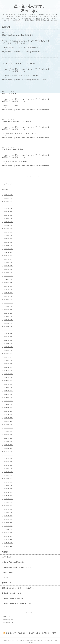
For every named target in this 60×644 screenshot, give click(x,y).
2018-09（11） (9, 502)
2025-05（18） (9, 232)
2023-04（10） (9, 317)
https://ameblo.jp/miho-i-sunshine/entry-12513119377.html (26, 138)
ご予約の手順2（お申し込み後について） (17, 567)
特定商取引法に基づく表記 (12, 593)
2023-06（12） (9, 310)
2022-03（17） (9, 360)
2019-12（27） (9, 452)
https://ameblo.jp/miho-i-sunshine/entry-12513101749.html (26, 166)
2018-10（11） (9, 499)
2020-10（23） (9, 418)
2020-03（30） (9, 442)
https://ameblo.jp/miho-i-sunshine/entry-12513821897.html (26, 110)
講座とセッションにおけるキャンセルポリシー (19, 588)
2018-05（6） (8, 516)
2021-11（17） (9, 374)
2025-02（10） (9, 242)
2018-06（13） (9, 512)
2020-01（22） (9, 448)
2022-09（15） (9, 340)
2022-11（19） (9, 333)
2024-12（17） (9, 249)
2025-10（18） (9, 215)
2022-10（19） (9, 337)
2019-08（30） (9, 465)
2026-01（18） (9, 205)
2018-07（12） (9, 509)
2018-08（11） (9, 506)
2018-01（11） (9, 529)
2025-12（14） (9, 208)
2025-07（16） (9, 225)
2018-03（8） (8, 523)
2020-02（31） (9, 445)
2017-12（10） (9, 533)
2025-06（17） (9, 229)
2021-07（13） (9, 387)
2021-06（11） (9, 391)
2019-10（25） (9, 458)
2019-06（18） (9, 472)
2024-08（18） (9, 262)
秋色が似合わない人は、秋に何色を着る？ (19, 35)
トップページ (7, 184)
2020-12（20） (9, 411)
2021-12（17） (9, 371)
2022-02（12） (9, 364)
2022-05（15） (9, 354)
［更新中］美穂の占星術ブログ (13, 598)
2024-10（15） (9, 256)
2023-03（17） (9, 320)
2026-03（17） (9, 198)
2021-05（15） (9, 394)
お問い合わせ (7, 557)
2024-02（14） (9, 283)
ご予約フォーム (8, 573)
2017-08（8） (8, 546)
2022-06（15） (9, 350)
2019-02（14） (9, 485)
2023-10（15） (9, 296)
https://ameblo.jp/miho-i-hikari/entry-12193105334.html (25, 52)
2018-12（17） (9, 492)
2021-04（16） (9, 398)
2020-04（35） (9, 438)
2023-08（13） (9, 303)
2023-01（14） (9, 327)
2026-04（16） (9, 195)
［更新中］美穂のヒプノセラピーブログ (17, 604)
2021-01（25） (9, 408)
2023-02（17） (9, 323)
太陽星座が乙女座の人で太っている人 (17, 121)
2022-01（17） (9, 367)
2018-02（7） (8, 526)
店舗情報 (5, 552)
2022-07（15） (9, 347)
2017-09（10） (9, 543)
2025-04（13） (9, 235)
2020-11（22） (9, 414)
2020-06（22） (9, 431)
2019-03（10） (9, 482)
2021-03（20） (9, 401)
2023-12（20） (9, 289)
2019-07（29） (9, 469)
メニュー (5, 578)
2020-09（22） (9, 421)
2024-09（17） (9, 259)
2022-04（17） (9, 357)
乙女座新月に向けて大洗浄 (13, 149)
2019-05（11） (9, 475)
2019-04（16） (9, 479)
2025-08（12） (9, 222)
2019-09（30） (9, 462)
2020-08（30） (9, 425)
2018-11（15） (9, 496)
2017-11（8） (8, 536)
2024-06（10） (9, 269)
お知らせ (5, 189)
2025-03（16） (9, 239)
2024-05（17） (9, 273)
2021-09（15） (9, 381)
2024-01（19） (9, 286)
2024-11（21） (9, 252)
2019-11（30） (9, 455)
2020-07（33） (9, 428)
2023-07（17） (9, 306)
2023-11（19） (9, 293)
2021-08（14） (9, 384)
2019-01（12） (9, 489)
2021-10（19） (9, 377)
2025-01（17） (9, 246)
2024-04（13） (9, 276)
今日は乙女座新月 (9, 93)
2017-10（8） (8, 539)
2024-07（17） (9, 266)
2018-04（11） (9, 519)
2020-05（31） (9, 435)
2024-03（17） (9, 279)
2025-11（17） (9, 212)
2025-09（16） (9, 219)
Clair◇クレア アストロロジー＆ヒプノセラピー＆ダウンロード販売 (29, 640)
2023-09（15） (9, 300)
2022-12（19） (9, 330)
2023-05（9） (8, 313)
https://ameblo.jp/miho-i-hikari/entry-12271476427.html (25, 80)
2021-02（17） (9, 404)
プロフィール (7, 583)
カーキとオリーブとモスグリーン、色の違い (19, 63)
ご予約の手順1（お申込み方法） (14, 562)
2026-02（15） (9, 202)
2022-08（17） (9, 344)
